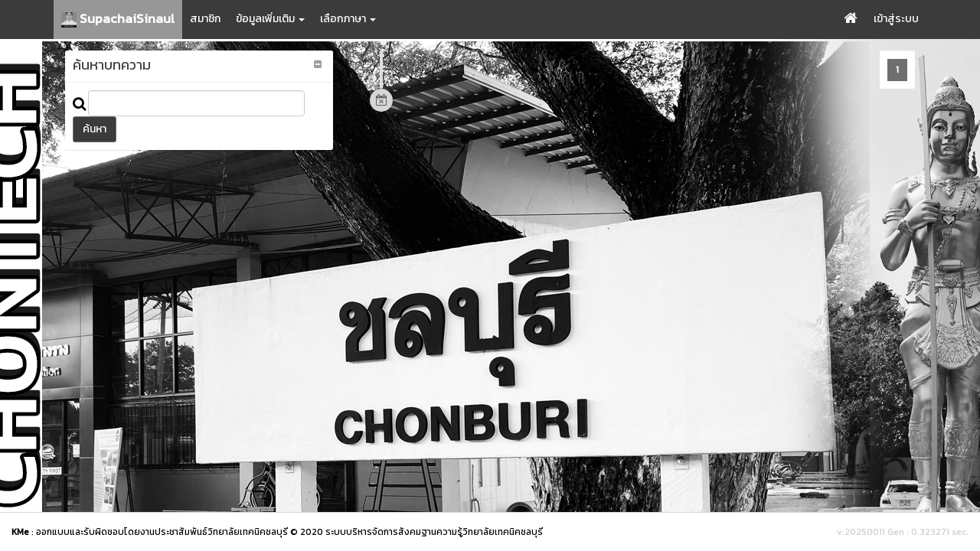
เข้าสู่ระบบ (896, 19)
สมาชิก (205, 19)
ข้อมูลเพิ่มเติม (270, 19)
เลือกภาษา (348, 19)
